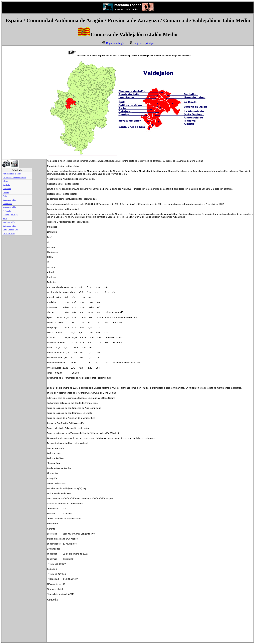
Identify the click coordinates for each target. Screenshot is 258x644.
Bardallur (7, 185)
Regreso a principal (144, 43)
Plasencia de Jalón (10, 215)
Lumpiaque (7, 204)
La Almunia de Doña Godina (14, 177)
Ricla (5, 218)
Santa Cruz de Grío (11, 230)
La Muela (7, 211)
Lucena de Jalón (9, 200)
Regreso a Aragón (116, 43)
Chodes (6, 192)
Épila (5, 196)
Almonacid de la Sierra (12, 174)
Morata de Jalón (9, 207)
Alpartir (6, 181)
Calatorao (7, 189)
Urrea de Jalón (9, 233)
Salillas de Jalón (9, 226)
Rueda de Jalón (9, 222)
